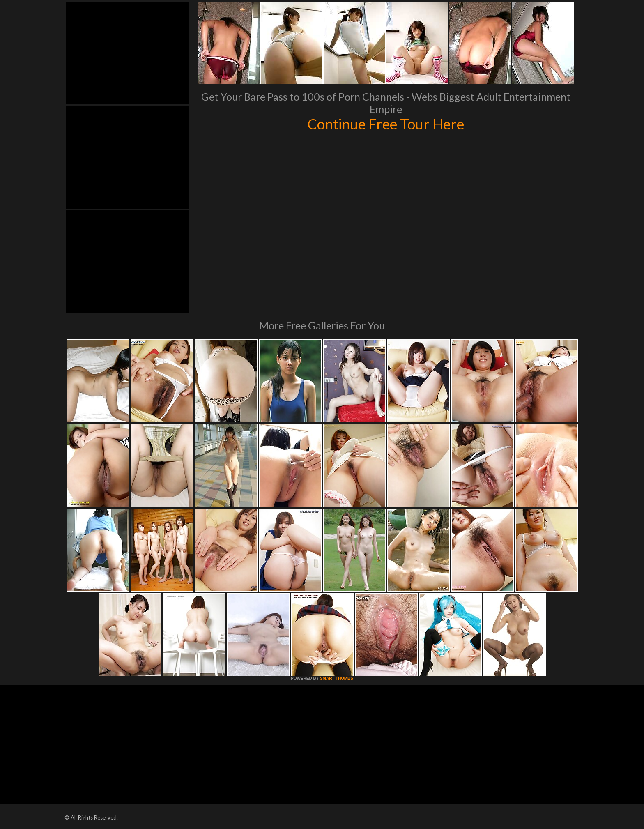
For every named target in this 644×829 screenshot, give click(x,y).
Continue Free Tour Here (386, 124)
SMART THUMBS (337, 678)
